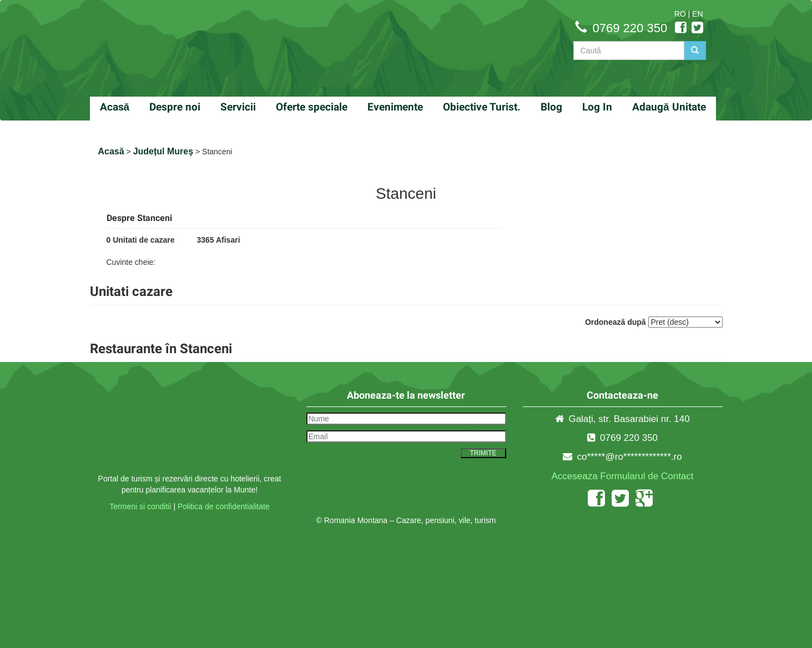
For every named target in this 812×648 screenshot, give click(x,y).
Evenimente (395, 107)
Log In (597, 107)
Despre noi (175, 107)
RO (680, 14)
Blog (551, 107)
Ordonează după (616, 322)
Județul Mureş (163, 151)
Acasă (115, 107)
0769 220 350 (630, 28)
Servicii (238, 107)
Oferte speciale (312, 107)
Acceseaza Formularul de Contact (622, 476)
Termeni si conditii (140, 506)
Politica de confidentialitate (224, 506)
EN (697, 14)
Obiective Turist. (482, 107)
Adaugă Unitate (669, 107)
